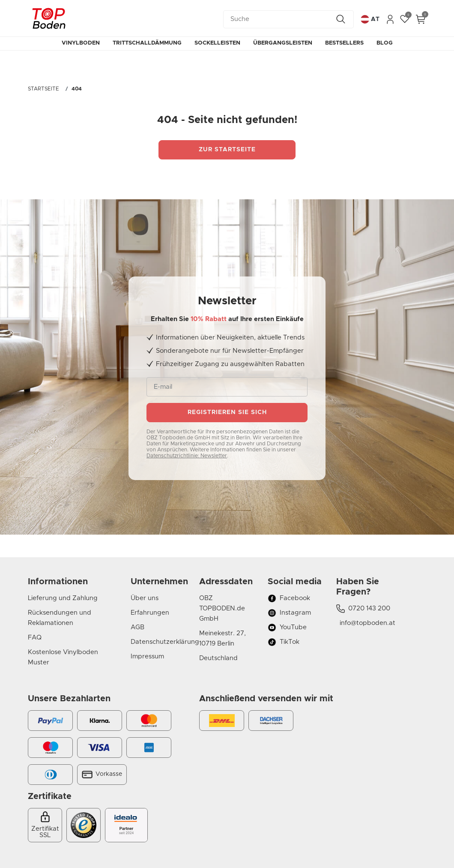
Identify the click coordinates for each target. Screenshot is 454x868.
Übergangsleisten (283, 43)
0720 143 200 (363, 609)
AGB (137, 627)
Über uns (145, 598)
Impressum (147, 656)
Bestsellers (344, 43)
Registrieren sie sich (227, 412)
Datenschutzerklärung (158, 642)
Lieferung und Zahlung (63, 598)
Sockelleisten (217, 43)
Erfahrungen (150, 613)
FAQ (35, 638)
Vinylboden (81, 43)
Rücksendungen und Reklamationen (60, 618)
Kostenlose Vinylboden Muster (63, 657)
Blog (385, 43)
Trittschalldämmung (147, 43)
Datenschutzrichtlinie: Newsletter (187, 456)
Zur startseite (227, 150)
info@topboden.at (366, 623)
